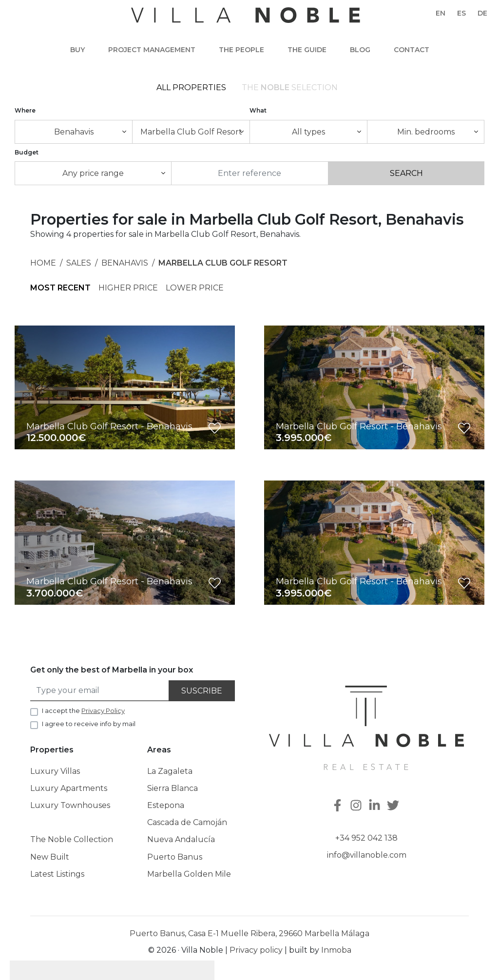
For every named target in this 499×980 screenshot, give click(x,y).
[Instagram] (357, 806)
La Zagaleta (170, 771)
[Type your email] (100, 691)
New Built (50, 857)
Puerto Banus (175, 857)
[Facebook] (339, 806)
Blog (360, 50)
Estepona (166, 805)
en (441, 13)
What (258, 110)
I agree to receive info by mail (89, 724)
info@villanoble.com (367, 855)
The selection (290, 87)
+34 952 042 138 (366, 838)
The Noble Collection (72, 839)
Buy (77, 50)
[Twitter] (394, 806)
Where (25, 110)
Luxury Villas (55, 771)
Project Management (152, 50)
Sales (79, 263)
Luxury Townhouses (70, 805)
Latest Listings (57, 874)
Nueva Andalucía (181, 839)
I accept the (83, 711)
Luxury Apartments (69, 788)
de (482, 13)
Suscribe (202, 691)
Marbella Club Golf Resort (223, 263)
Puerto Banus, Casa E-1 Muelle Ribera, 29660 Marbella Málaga (249, 933)
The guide (307, 50)
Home (43, 263)
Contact (412, 50)
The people (241, 50)
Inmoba (336, 950)
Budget (27, 152)
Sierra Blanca (173, 788)
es (461, 13)
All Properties (191, 87)
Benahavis (125, 263)
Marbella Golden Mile (189, 874)
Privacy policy (256, 950)
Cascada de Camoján (187, 822)
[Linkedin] (376, 806)
